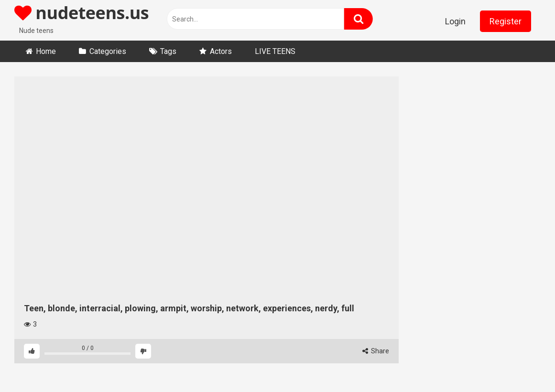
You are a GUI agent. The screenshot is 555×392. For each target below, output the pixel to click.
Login (455, 21)
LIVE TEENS (275, 51)
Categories (108, 51)
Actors (221, 51)
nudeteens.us (82, 13)
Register (506, 21)
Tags (168, 51)
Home (46, 51)
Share (376, 351)
